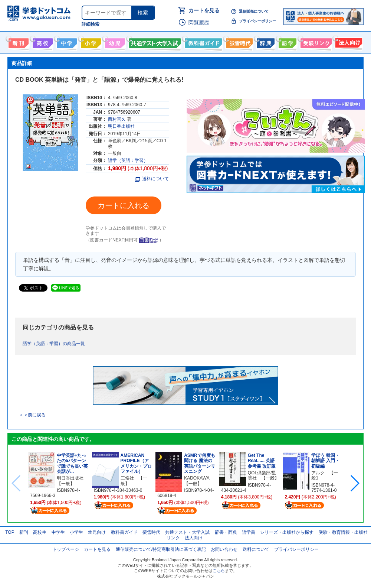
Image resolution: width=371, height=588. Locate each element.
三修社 (127, 478)
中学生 (58, 532)
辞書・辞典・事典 (265, 42)
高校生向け (42, 42)
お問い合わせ (224, 549)
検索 (143, 13)
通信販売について (254, 11)
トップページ (66, 549)
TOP (10, 532)
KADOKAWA (197, 478)
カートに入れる (124, 205)
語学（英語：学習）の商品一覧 (54, 344)
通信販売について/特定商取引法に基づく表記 (161, 549)
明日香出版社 (121, 126)
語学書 (287, 42)
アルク (318, 473)
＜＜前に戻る (32, 415)
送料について (152, 179)
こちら (219, 571)
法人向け (348, 42)
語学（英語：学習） (128, 160)
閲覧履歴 (199, 22)
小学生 (76, 532)
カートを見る (204, 10)
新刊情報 (18, 42)
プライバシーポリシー (257, 21)
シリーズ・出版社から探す (287, 532)
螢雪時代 (238, 42)
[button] (354, 483)
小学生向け (90, 42)
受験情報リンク (315, 42)
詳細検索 (91, 24)
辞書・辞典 (226, 532)
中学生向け (66, 42)
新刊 (24, 532)
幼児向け (114, 42)
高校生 (40, 532)
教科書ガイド (202, 42)
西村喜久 (117, 119)
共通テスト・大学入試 (154, 42)
